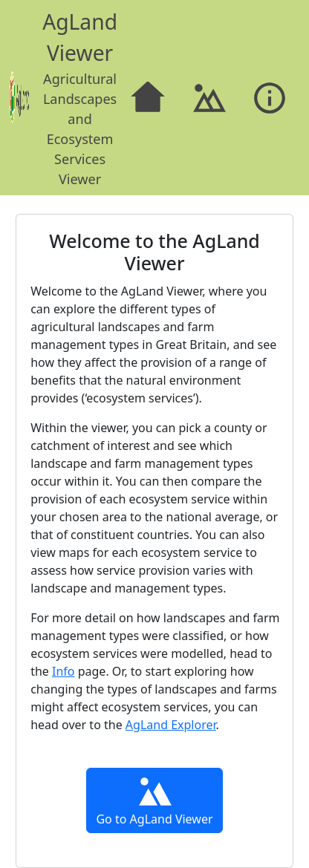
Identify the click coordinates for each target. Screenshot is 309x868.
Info (64, 671)
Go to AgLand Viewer (154, 800)
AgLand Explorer (171, 725)
